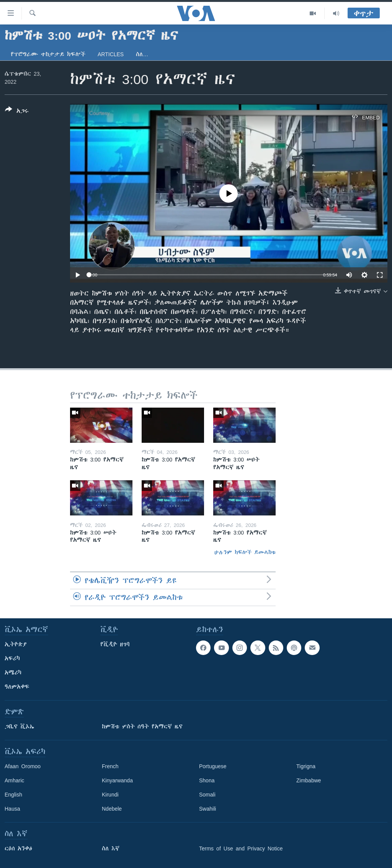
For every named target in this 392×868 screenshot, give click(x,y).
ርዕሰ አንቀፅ (18, 848)
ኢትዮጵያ (16, 644)
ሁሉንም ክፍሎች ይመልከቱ (245, 552)
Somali (207, 795)
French (110, 766)
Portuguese (213, 766)
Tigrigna (306, 766)
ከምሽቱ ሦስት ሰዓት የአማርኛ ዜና (142, 727)
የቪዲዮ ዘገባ (115, 644)
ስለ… (142, 54)
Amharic (14, 780)
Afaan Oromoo (23, 766)
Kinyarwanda (117, 780)
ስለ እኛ (111, 848)
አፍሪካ (12, 658)
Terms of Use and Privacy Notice (241, 848)
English (13, 795)
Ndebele (112, 809)
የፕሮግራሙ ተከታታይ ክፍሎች (48, 54)
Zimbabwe (309, 780)
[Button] (17, 112)
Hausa (12, 809)
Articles (111, 54)
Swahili (207, 809)
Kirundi (110, 795)
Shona (207, 780)
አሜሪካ (13, 673)
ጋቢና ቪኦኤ (19, 727)
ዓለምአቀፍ (17, 687)
